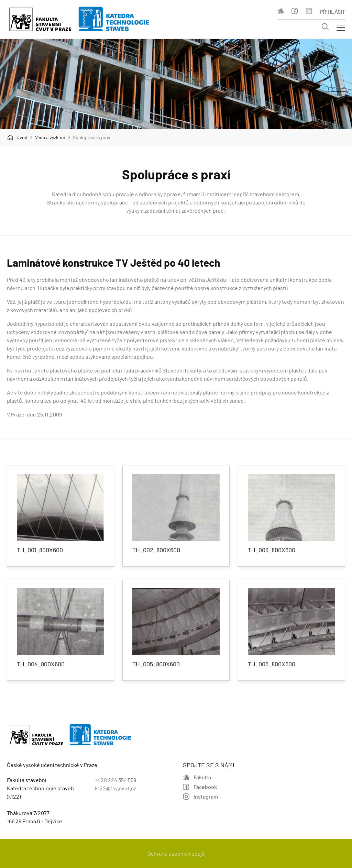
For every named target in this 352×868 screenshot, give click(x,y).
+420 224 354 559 (115, 780)
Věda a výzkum (50, 137)
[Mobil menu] (341, 27)
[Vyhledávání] (325, 27)
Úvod (17, 137)
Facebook (295, 11)
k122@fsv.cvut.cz (115, 788)
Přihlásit (332, 12)
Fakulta (281, 11)
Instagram (309, 11)
